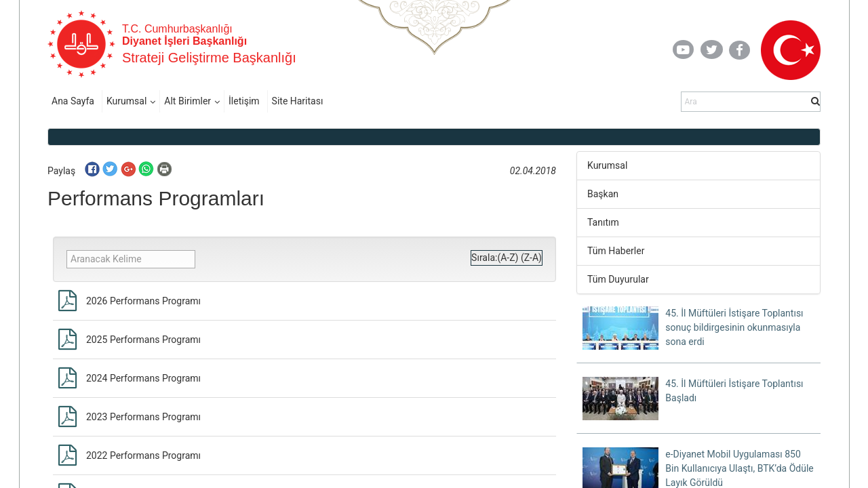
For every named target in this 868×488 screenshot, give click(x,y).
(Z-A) (531, 258)
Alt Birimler (188, 101)
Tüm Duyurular (618, 279)
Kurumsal (126, 101)
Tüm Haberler (616, 251)
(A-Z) (508, 258)
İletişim (244, 101)
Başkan (603, 194)
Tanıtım (603, 222)
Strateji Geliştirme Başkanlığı (209, 58)
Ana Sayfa (73, 101)
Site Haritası (298, 101)
